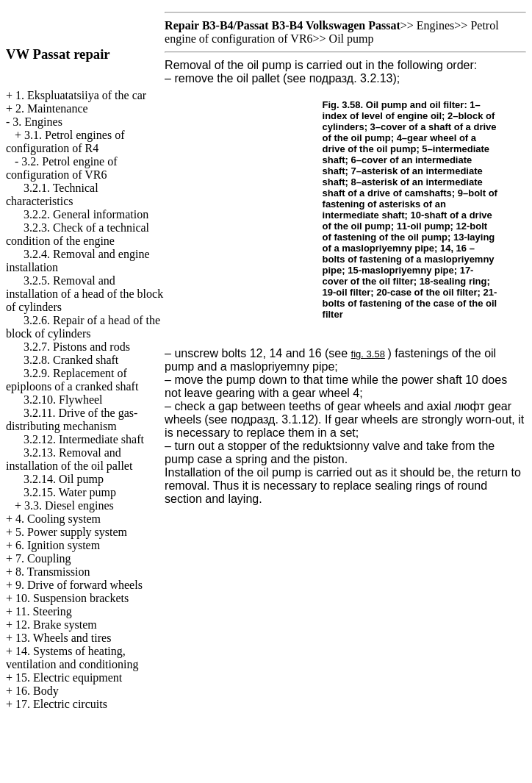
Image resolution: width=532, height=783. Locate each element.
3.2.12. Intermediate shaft (84, 439)
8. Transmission (53, 572)
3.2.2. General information (86, 214)
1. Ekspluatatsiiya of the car (81, 95)
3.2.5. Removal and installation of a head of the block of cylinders (85, 294)
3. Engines (37, 122)
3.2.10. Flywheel (63, 400)
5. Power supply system (71, 532)
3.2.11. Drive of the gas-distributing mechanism (72, 419)
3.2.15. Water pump (70, 492)
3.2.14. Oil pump (64, 479)
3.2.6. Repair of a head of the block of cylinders (83, 327)
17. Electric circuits (61, 704)
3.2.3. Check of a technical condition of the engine (78, 234)
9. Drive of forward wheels (79, 585)
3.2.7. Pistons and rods (77, 347)
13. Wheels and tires (63, 638)
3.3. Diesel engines (69, 505)
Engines (436, 25)
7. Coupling (43, 558)
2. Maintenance (52, 108)
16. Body (37, 691)
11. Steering (44, 611)
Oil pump (352, 39)
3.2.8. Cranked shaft (71, 360)
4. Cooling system (58, 519)
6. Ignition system (58, 545)
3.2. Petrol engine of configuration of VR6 (62, 168)
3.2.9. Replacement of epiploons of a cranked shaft (72, 380)
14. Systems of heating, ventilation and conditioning (72, 658)
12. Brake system (56, 625)
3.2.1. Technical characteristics (52, 194)
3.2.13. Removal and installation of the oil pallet (69, 459)
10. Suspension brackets (72, 598)
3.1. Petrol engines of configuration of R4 (65, 142)
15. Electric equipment (69, 677)
